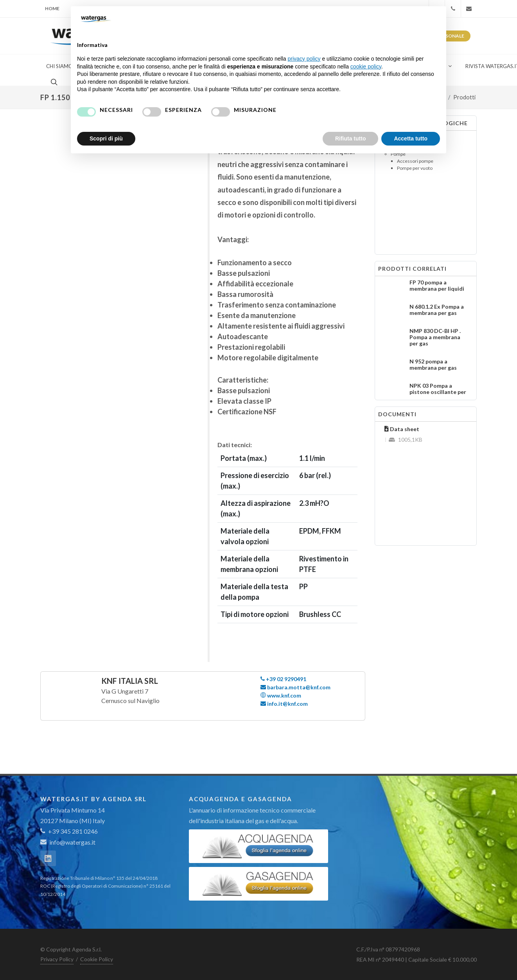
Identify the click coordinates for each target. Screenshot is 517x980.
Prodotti (464, 97)
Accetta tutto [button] (411, 138)
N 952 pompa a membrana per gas (433, 364)
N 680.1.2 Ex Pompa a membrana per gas (437, 310)
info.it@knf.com (284, 704)
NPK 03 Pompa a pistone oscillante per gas (438, 392)
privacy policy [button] (304, 59)
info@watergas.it (72, 842)
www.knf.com (281, 695)
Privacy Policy (57, 959)
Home (52, 8)
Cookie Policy (97, 959)
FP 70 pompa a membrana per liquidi (437, 285)
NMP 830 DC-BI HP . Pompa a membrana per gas (435, 337)
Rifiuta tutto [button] (351, 138)
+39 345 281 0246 (69, 831)
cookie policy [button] (366, 67)
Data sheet (402, 429)
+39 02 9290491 (283, 679)
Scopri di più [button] (106, 138)
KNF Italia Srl (130, 681)
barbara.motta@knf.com (295, 687)
